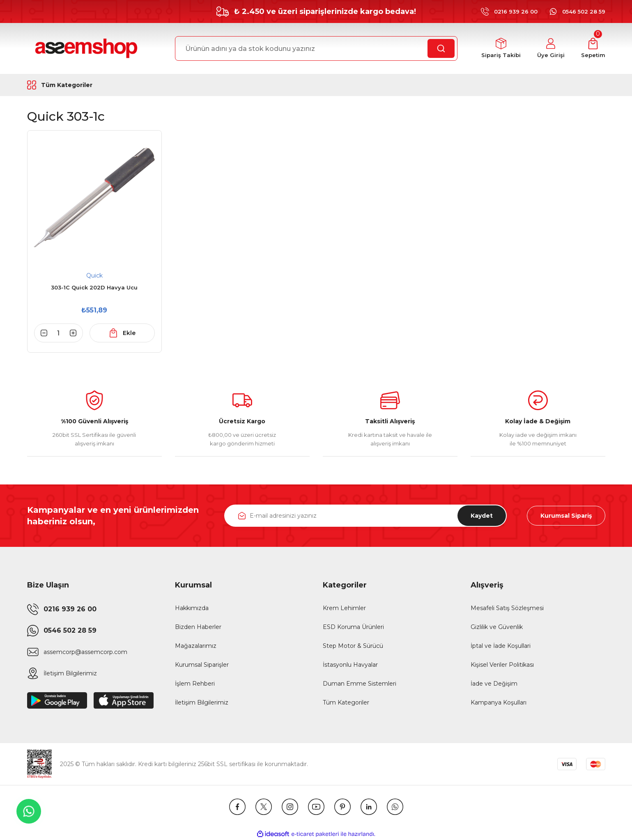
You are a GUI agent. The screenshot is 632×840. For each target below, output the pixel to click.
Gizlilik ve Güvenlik (497, 627)
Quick (94, 275)
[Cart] (593, 49)
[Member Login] (551, 49)
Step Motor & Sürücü (353, 646)
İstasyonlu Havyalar (350, 665)
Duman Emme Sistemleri (360, 684)
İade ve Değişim (494, 684)
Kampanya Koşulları (499, 702)
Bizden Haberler (198, 627)
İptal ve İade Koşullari (501, 646)
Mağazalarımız (196, 646)
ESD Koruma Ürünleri (353, 627)
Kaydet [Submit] (482, 516)
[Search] (316, 48)
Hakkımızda (192, 608)
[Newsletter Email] (365, 516)
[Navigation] (80, 85)
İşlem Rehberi (195, 684)
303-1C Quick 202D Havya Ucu (94, 287)
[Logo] (85, 48)
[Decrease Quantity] (41, 333)
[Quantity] (59, 333)
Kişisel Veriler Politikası (502, 665)
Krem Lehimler (344, 608)
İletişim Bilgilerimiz (202, 702)
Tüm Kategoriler (346, 702)
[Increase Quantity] (76, 333)
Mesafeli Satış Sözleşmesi (507, 608)
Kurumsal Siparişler (202, 665)
